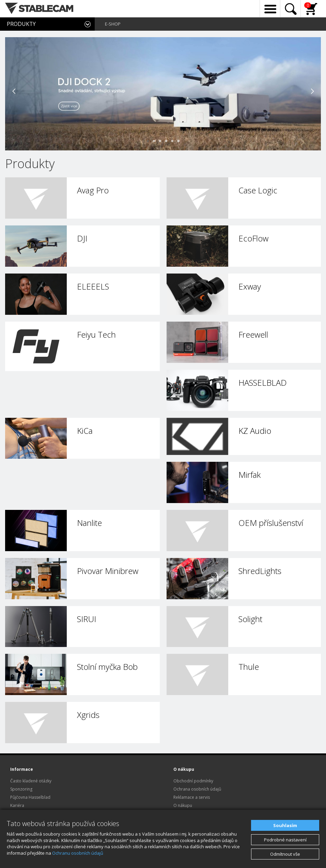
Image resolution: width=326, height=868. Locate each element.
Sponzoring (21, 789)
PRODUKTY (21, 24)
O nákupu (183, 805)
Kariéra (17, 805)
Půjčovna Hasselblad (30, 797)
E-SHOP (113, 24)
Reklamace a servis (192, 797)
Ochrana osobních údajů (197, 789)
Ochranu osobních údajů (78, 853)
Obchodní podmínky (193, 781)
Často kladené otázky (31, 781)
